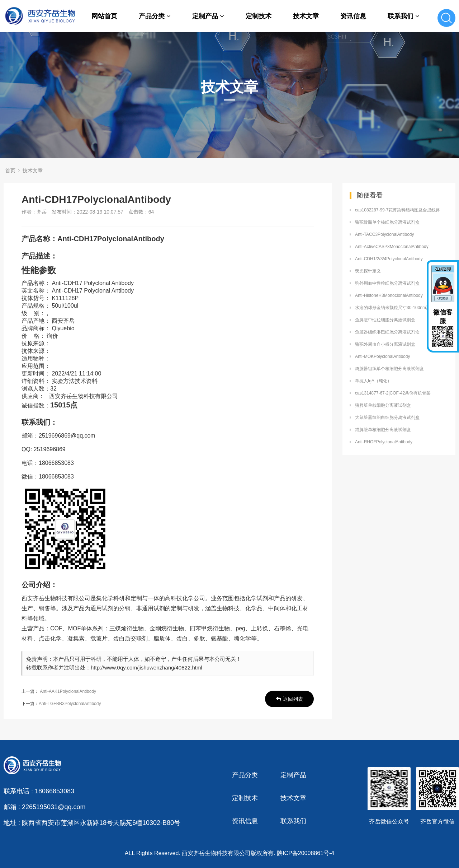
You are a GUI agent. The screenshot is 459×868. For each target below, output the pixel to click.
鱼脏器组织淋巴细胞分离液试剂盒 (387, 332)
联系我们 (404, 16)
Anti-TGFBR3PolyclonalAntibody (70, 704)
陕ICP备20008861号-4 (306, 853)
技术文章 (306, 16)
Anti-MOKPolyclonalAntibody (382, 356)
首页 (10, 171)
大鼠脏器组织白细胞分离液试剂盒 (387, 417)
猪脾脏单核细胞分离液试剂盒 (383, 405)
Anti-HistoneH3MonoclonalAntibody (389, 295)
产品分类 (155, 16)
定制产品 (208, 16)
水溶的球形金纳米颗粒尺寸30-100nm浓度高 (397, 308)
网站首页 (104, 16)
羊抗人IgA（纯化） (373, 381)
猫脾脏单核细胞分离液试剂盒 (383, 430)
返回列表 (290, 699)
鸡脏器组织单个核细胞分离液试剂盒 (389, 369)
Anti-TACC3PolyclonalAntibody (385, 234)
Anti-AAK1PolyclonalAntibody (68, 691)
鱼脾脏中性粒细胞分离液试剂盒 (385, 320)
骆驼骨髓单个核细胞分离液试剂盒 (387, 222)
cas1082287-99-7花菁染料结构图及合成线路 (398, 210)
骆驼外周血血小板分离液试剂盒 (385, 344)
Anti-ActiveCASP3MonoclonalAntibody (392, 247)
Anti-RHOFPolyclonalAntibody (384, 442)
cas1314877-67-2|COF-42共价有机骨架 (393, 393)
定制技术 (259, 16)
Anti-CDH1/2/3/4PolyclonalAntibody (389, 259)
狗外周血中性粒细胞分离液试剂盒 (387, 283)
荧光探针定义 (368, 271)
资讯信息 (353, 16)
